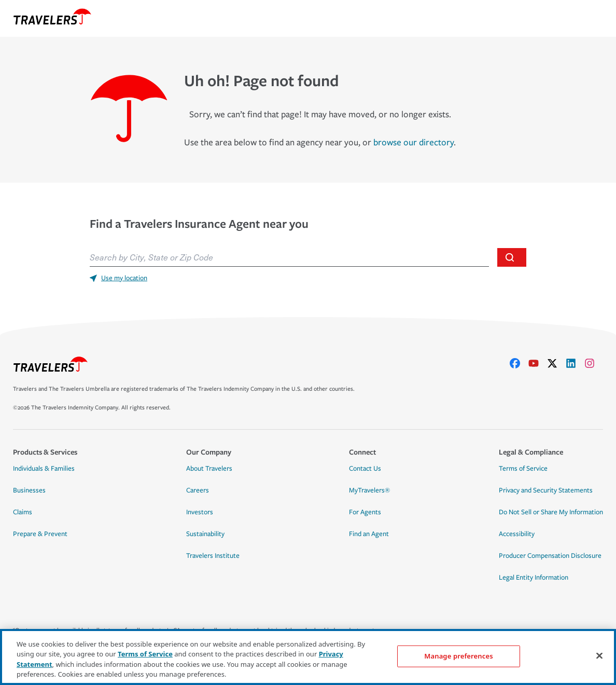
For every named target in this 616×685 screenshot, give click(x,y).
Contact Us (365, 469)
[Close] (599, 655)
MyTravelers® (369, 490)
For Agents (365, 512)
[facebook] (519, 363)
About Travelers (209, 469)
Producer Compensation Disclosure (550, 556)
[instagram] (594, 363)
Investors (200, 512)
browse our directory (414, 142)
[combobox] (289, 257)
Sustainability (205, 534)
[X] (556, 363)
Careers (198, 490)
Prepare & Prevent (40, 534)
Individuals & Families (44, 469)
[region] (308, 657)
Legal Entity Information (534, 578)
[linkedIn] (575, 363)
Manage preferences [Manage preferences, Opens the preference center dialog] (458, 656)
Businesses (29, 490)
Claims (23, 512)
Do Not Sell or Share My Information (551, 512)
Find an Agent (369, 534)
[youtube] (538, 363)
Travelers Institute (213, 556)
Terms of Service (523, 469)
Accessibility (517, 534)
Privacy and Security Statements (546, 490)
